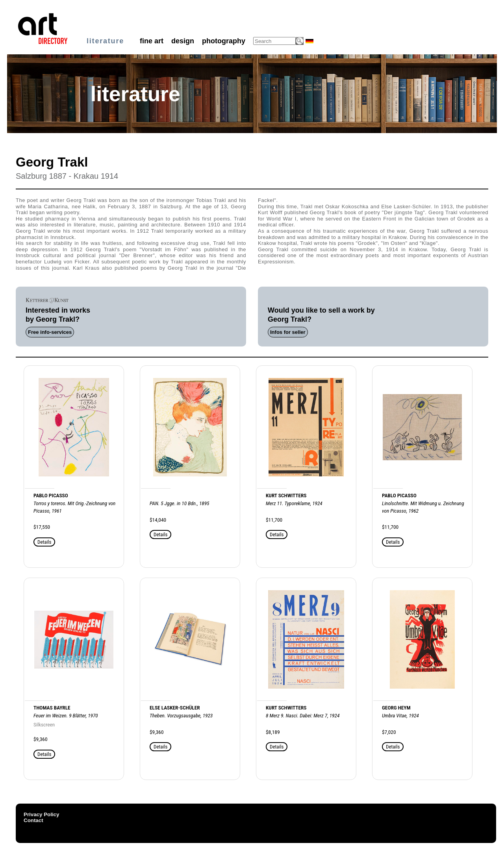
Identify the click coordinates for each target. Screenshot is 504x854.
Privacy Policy (41, 814)
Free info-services (50, 332)
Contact (33, 820)
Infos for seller (288, 332)
